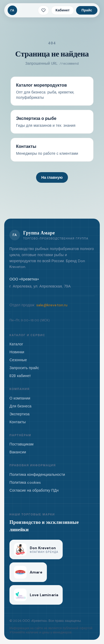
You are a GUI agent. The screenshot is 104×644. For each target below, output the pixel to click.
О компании (20, 398)
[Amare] (28, 572)
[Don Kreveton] (36, 549)
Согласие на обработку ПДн (34, 490)
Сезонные (18, 360)
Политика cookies (25, 482)
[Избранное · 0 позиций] (43, 10)
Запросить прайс (24, 368)
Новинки (17, 352)
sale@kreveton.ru (52, 305)
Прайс (87, 10)
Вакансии (18, 452)
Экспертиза (19, 414)
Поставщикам (21, 444)
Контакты (18, 422)
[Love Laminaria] (36, 595)
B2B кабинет (20, 376)
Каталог (16, 344)
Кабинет (63, 10)
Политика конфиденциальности (37, 474)
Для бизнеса (21, 406)
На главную (52, 177)
